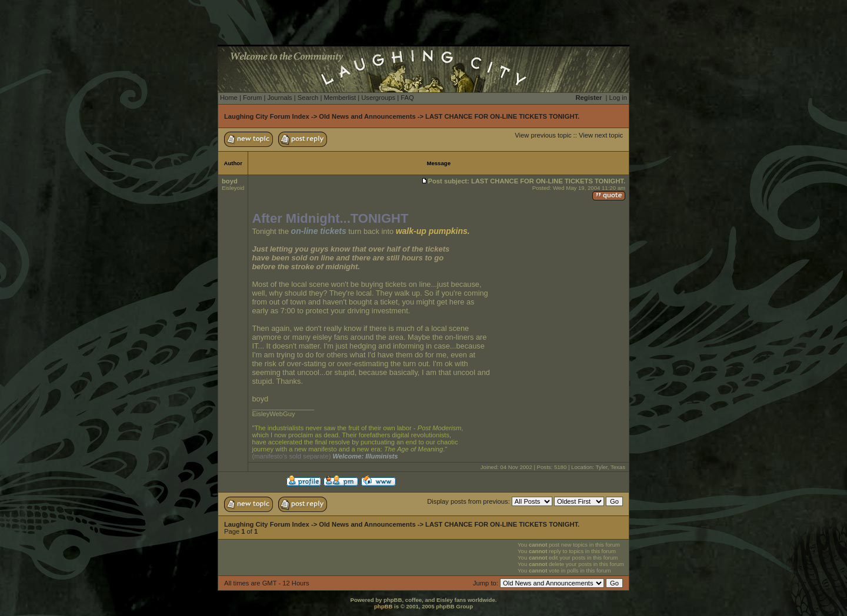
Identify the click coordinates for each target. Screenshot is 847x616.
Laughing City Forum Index (267, 116)
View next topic (601, 135)
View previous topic (543, 135)
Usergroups (378, 98)
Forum (252, 98)
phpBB (383, 606)
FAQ (407, 98)
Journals (279, 98)
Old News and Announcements (367, 116)
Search (308, 98)
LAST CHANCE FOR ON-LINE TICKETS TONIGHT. (502, 116)
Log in (618, 98)
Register (589, 98)
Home (229, 98)
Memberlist (340, 98)
